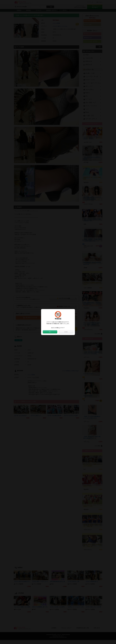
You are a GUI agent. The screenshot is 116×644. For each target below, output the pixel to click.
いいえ (66, 332)
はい (50, 332)
